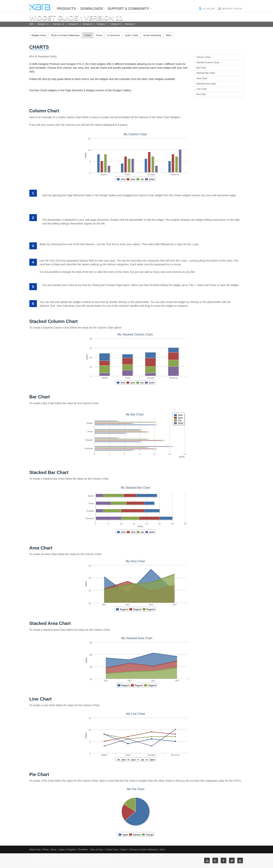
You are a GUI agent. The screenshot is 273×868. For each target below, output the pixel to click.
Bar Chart (201, 68)
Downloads (92, 9)
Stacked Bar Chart (206, 73)
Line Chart (202, 89)
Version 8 (87, 24)
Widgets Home (39, 35)
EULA (162, 850)
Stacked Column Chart (208, 62)
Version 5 (130, 24)
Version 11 (43, 24)
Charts (88, 35)
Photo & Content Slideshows (65, 35)
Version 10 (58, 24)
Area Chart (202, 78)
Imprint (124, 850)
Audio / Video (132, 35)
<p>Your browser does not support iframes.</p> (137, 155)
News (53, 850)
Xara (40, 7)
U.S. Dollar (208, 9)
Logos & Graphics (67, 850)
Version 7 (102, 24)
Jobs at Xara (96, 850)
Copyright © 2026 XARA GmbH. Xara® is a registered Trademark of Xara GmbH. (70, 859)
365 (31, 24)
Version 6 (116, 24)
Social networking (152, 35)
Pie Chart (201, 94)
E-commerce (114, 35)
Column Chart (203, 57)
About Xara (35, 850)
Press (46, 850)
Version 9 (73, 24)
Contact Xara (112, 850)
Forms (99, 35)
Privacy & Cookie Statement (143, 850)
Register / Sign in (232, 9)
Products (67, 9)
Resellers (83, 850)
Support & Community (128, 9)
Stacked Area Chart (206, 84)
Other (169, 35)
